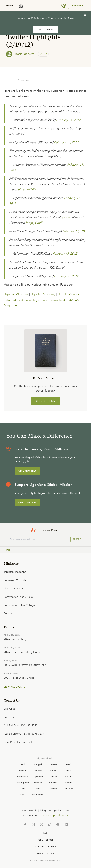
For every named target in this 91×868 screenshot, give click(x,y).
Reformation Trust (53, 300)
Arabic (23, 764)
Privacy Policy (45, 854)
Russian (38, 782)
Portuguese (23, 782)
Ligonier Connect (69, 294)
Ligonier (66, 217)
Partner (78, 6)
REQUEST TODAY (45, 401)
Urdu (23, 794)
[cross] (85, 15)
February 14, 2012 (68, 120)
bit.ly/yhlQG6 (27, 190)
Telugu (38, 788)
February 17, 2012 (74, 231)
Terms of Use (46, 840)
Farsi (68, 764)
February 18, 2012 (65, 254)
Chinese (53, 764)
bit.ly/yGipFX (34, 223)
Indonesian (23, 776)
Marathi (68, 776)
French (23, 770)
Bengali (38, 764)
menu (9, 5)
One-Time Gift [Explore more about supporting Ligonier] (27, 503)
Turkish (53, 788)
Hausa (53, 770)
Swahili (68, 782)
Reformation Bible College (21, 300)
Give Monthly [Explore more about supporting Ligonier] (27, 471)
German (38, 770)
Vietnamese (38, 794)
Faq (46, 833)
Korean (53, 776)
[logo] (21, 6)
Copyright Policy (45, 847)
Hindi (68, 770)
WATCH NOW (46, 29)
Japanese (38, 776)
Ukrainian (68, 788)
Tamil (23, 788)
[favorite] (41, 54)
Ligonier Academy (43, 294)
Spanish (53, 782)
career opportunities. (56, 815)
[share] (46, 54)
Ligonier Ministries (16, 294)
